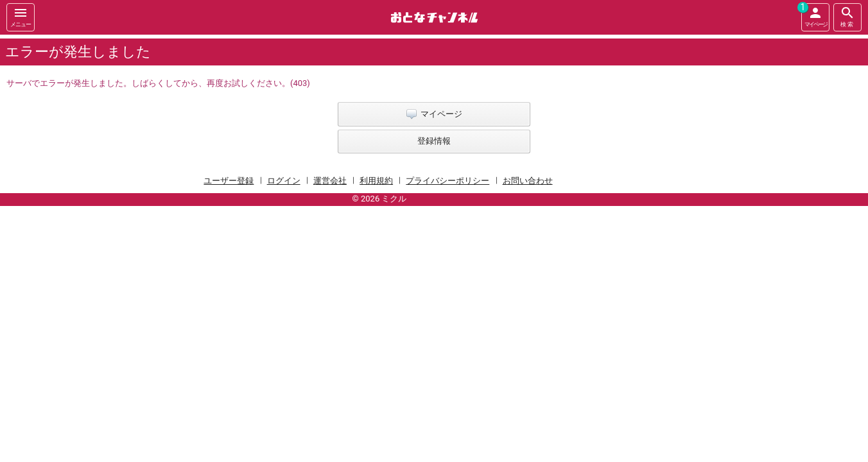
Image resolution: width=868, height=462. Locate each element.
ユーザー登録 (229, 181)
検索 (847, 16)
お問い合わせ (528, 181)
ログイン (284, 181)
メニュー (21, 16)
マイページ (814, 15)
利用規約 (376, 181)
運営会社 (330, 181)
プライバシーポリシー (447, 181)
